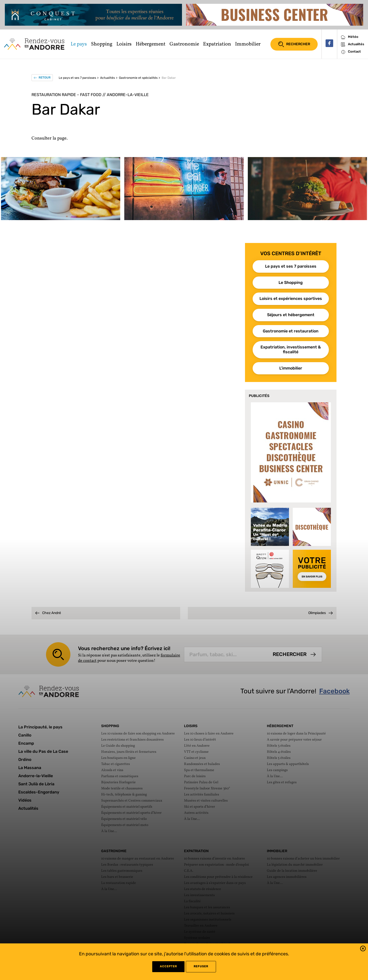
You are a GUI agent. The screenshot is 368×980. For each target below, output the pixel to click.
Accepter (168, 966)
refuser (201, 966)
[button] (363, 949)
